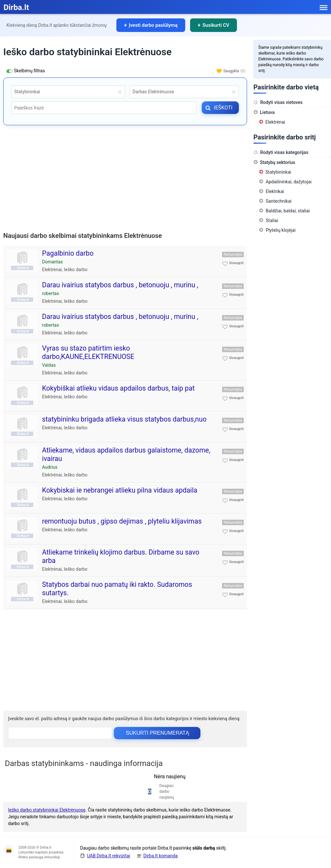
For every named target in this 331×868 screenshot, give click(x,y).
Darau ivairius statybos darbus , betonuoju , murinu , (120, 285)
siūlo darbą (204, 848)
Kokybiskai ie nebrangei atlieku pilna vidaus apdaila (120, 490)
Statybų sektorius (278, 162)
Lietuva (267, 112)
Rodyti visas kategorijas (281, 152)
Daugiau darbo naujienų (167, 791)
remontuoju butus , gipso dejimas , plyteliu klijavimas (122, 521)
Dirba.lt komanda (161, 856)
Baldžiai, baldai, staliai (288, 211)
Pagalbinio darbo (68, 253)
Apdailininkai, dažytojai (289, 182)
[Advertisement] (125, 177)
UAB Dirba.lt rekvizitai (109, 856)
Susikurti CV (216, 25)
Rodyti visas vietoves (278, 102)
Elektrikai (275, 191)
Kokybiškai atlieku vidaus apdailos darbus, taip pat (118, 388)
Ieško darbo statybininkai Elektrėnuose (47, 810)
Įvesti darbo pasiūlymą (154, 25)
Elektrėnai (52, 270)
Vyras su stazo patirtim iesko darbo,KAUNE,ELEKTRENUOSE (88, 352)
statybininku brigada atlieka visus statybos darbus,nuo (124, 419)
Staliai (272, 220)
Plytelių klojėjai (281, 230)
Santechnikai (279, 201)
